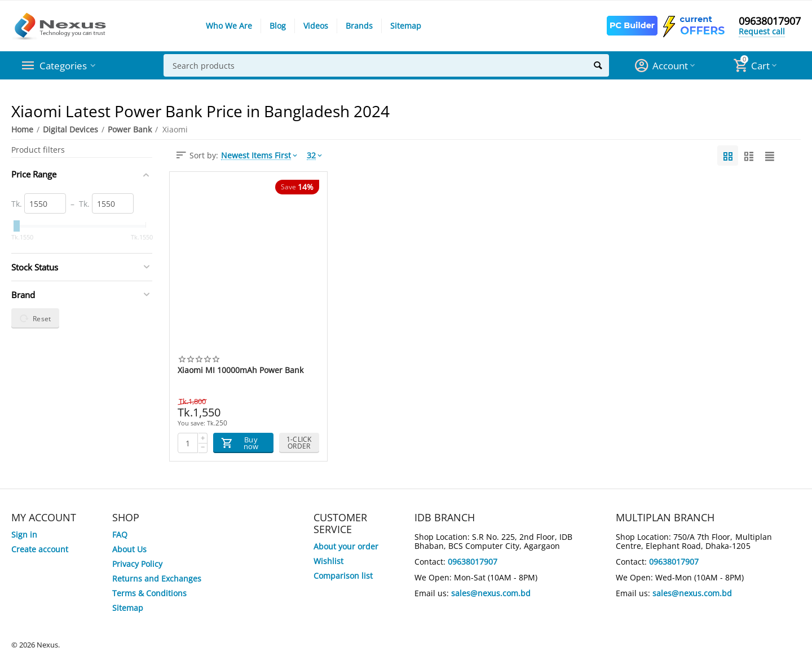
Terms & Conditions (149, 593)
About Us (129, 549)
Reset (35, 318)
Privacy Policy (137, 564)
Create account (40, 549)
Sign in (24, 535)
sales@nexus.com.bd (491, 593)
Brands (359, 26)
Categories (65, 65)
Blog (278, 26)
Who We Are (229, 26)
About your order (346, 546)
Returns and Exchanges (157, 578)
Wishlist (328, 561)
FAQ (120, 535)
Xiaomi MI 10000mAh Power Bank (240, 371)
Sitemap (406, 26)
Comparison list (343, 576)
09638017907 (770, 21)
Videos (316, 26)
